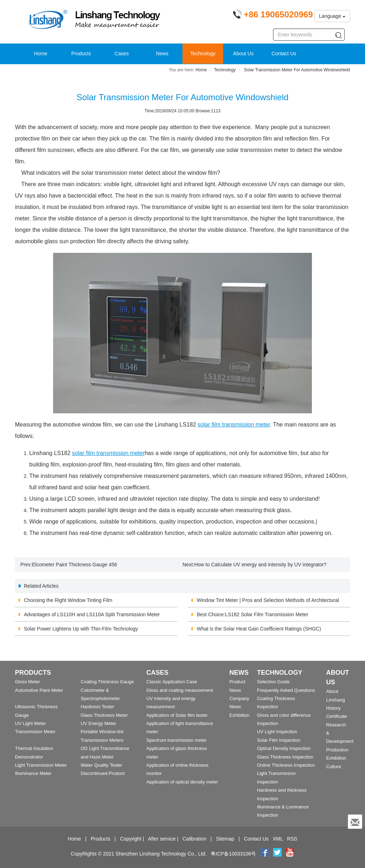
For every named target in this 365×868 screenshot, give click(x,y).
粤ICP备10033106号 (233, 854)
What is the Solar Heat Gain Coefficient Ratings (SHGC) (259, 629)
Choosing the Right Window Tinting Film (68, 600)
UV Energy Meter (98, 723)
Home (40, 53)
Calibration (194, 839)
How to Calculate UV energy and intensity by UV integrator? (260, 565)
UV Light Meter (30, 723)
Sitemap (225, 839)
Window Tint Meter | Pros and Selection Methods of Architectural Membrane (268, 602)
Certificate (337, 716)
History (333, 708)
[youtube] (290, 854)
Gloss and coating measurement (180, 690)
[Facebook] (264, 854)
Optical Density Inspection (284, 748)
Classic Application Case (172, 682)
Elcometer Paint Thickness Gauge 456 (75, 565)
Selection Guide (273, 682)
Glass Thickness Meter (104, 715)
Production (337, 750)
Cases (122, 53)
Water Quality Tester (101, 765)
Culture (334, 767)
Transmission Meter (35, 732)
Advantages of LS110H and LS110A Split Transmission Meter (92, 614)
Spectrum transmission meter (177, 740)
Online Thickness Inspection (286, 765)
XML (278, 839)
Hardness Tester (97, 707)
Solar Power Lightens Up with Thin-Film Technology (81, 629)
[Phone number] (273, 16)
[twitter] (278, 854)
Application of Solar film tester (177, 715)
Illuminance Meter (33, 773)
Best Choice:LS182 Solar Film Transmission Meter (253, 614)
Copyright (131, 839)
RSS (292, 839)
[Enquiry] (355, 822)
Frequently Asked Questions (286, 690)
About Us (243, 53)
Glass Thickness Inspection (285, 757)
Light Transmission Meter (41, 765)
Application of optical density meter (182, 782)
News (162, 53)
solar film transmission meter (234, 425)
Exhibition (239, 715)
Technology (203, 53)
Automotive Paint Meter (39, 690)
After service (162, 839)
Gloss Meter (27, 682)
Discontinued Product (103, 773)
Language (332, 16)
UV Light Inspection (277, 732)
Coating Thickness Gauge (107, 682)
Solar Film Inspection (279, 740)
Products (81, 53)
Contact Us (284, 53)
